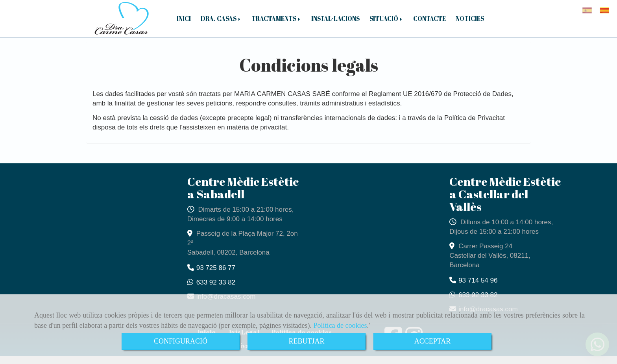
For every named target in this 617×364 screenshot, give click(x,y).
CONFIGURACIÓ (181, 341)
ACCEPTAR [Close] (433, 341)
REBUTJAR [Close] (306, 341)
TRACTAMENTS (276, 22)
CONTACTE (429, 22)
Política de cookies (340, 325)
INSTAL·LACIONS (335, 22)
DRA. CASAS (221, 22)
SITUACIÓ (386, 22)
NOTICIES (470, 22)
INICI (184, 22)
